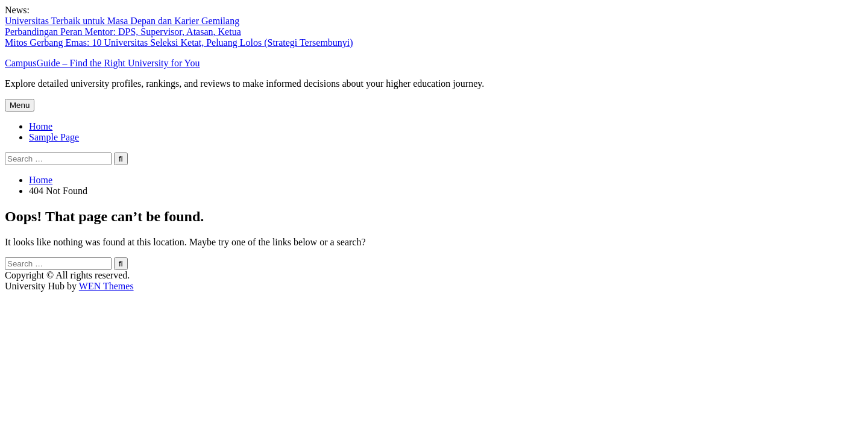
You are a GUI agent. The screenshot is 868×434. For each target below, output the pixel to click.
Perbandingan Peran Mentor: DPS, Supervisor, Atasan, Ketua (123, 32)
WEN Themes (106, 286)
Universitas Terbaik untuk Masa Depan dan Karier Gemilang (122, 21)
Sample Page (54, 137)
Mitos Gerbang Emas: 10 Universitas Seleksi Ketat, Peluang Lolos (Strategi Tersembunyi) (179, 42)
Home (41, 126)
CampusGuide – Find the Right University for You (102, 63)
